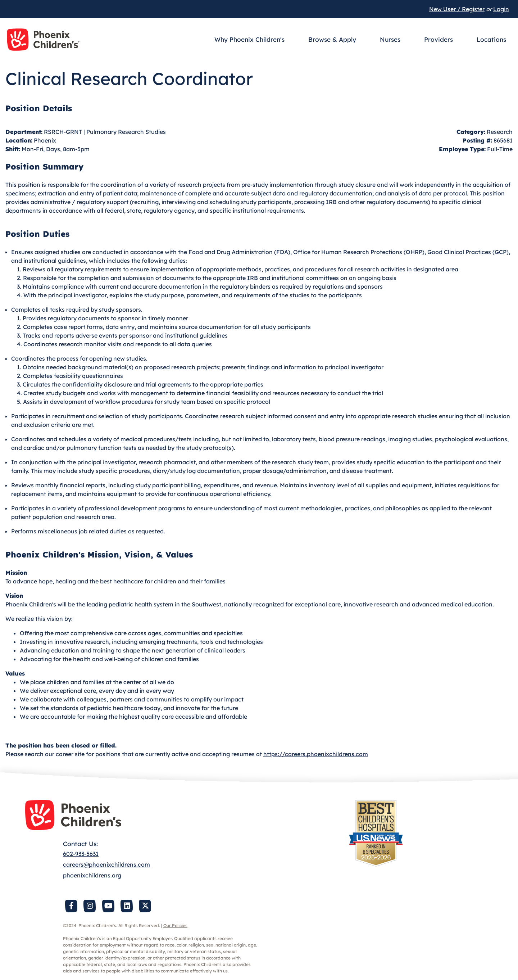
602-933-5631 (81, 854)
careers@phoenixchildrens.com (106, 864)
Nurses (390, 39)
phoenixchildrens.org (92, 875)
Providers (439, 39)
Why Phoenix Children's (249, 39)
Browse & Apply (332, 39)
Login (501, 9)
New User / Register (457, 9)
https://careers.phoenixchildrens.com (316, 754)
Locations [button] (491, 39)
